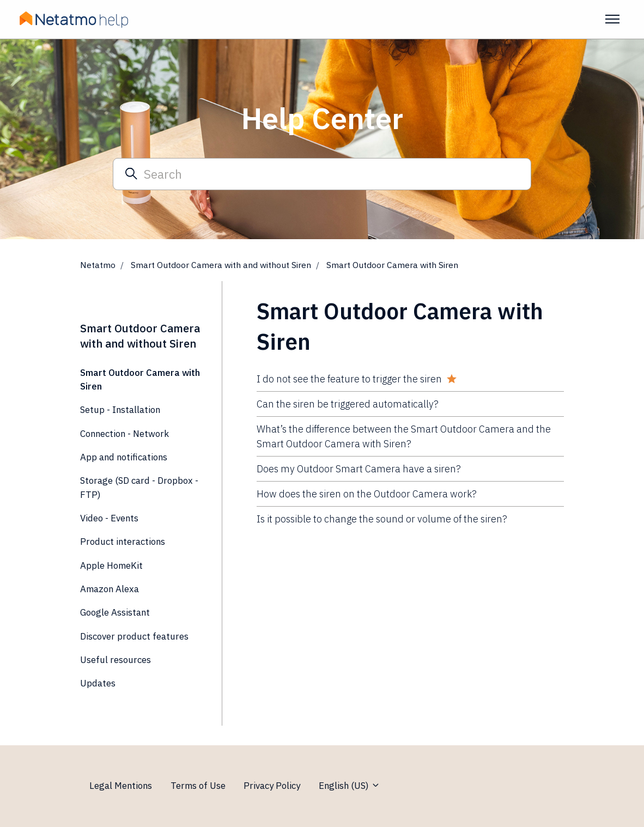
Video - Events (109, 518)
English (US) (350, 786)
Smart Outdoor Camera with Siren (392, 265)
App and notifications (124, 457)
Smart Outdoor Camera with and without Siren (221, 265)
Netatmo (98, 265)
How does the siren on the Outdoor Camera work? (367, 494)
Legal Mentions (121, 786)
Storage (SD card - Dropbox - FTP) (139, 487)
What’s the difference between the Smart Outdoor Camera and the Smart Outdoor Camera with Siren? (404, 436)
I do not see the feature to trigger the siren (349, 379)
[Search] (322, 174)
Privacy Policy (272, 786)
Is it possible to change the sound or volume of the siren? (382, 519)
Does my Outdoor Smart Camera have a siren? (359, 469)
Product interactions (123, 542)
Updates (98, 683)
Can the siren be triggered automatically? (348, 404)
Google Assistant (115, 612)
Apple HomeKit (111, 565)
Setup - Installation (120, 410)
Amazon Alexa (110, 589)
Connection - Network (124, 434)
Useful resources (116, 660)
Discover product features (134, 636)
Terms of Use (198, 786)
